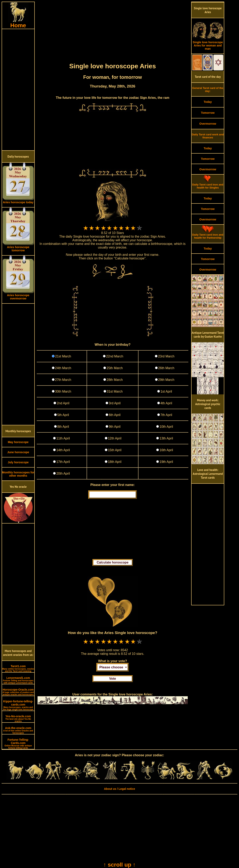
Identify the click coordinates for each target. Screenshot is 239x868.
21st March (63, 356)
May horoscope (18, 442)
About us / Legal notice (119, 789)
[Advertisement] (18, 90)
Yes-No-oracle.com (18, 718)
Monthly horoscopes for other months (18, 474)
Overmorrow (208, 124)
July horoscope (18, 462)
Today (208, 102)
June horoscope (18, 452)
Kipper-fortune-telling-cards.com (18, 705)
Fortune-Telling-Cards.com (18, 744)
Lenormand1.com (18, 680)
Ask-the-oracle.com (18, 730)
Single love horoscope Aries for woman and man (208, 44)
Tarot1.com (18, 668)
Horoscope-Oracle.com (18, 692)
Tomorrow (208, 113)
